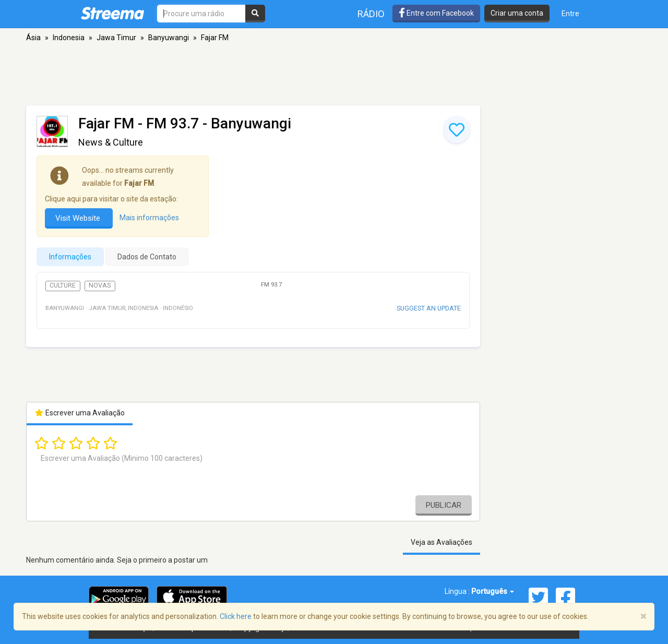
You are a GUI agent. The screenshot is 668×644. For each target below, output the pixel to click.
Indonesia (69, 38)
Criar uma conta (517, 13)
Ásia (33, 38)
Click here (236, 616)
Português (493, 591)
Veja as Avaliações (442, 542)
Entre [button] (570, 14)
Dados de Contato (147, 257)
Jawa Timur (116, 38)
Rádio (371, 14)
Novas (100, 285)
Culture (63, 285)
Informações (70, 257)
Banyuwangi (169, 38)
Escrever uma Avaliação (80, 413)
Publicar (444, 505)
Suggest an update (429, 308)
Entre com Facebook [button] (436, 13)
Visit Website (79, 218)
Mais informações (149, 218)
